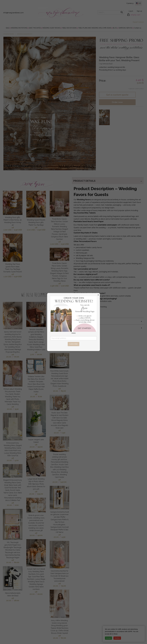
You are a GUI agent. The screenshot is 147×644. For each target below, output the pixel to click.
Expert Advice (138, 22)
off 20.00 (10, 356)
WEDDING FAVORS (9, 34)
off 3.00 (34, 353)
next (92, 108)
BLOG (115, 28)
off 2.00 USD (9, 229)
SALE (8, 28)
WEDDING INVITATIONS (19, 28)
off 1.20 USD (9, 275)
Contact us (138, 28)
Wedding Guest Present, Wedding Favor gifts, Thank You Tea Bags (36, 222)
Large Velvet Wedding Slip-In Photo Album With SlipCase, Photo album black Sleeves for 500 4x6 (36, 484)
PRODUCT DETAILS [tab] (84, 181)
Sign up (139, 11)
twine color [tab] (82, 328)
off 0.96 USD (56, 285)
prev (7, 108)
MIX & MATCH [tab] (81, 321)
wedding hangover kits (25, 34)
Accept (108, 638)
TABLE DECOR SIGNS (69, 28)
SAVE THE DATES (35, 28)
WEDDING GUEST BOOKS (51, 28)
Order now (117, 102)
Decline (117, 638)
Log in (131, 11)
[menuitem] (8, 28)
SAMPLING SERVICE (125, 28)
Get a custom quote (117, 95)
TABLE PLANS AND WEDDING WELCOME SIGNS (95, 28)
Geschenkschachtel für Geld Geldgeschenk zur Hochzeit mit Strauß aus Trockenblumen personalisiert (59, 576)
